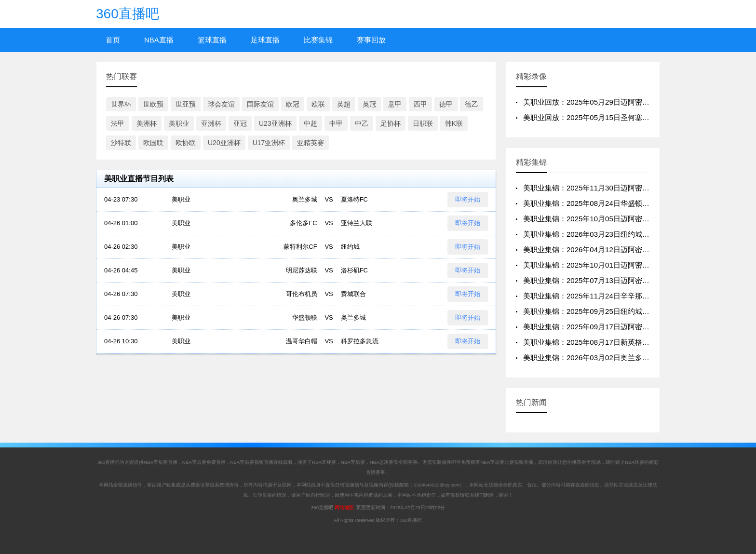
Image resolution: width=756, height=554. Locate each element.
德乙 (472, 104)
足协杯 (391, 123)
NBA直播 (159, 40)
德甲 (446, 104)
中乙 (362, 123)
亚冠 (240, 123)
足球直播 (265, 40)
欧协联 (186, 143)
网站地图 (344, 507)
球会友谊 (221, 104)
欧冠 (293, 104)
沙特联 (121, 143)
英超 (344, 104)
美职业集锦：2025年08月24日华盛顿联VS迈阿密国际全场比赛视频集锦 (638, 203)
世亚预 (186, 104)
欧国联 (153, 143)
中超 (310, 123)
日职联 (423, 123)
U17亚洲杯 (269, 143)
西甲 (420, 104)
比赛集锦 (318, 40)
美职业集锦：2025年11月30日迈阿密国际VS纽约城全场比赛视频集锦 (634, 188)
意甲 (395, 104)
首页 (113, 40)
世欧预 (153, 104)
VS (329, 200)
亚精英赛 (310, 143)
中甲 (336, 123)
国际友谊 (260, 104)
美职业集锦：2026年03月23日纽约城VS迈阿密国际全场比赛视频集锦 (634, 234)
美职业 (179, 123)
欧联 (318, 104)
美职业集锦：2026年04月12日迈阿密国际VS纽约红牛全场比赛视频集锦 (638, 250)
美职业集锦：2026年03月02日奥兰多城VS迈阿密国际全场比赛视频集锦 (638, 358)
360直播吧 (128, 14)
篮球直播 (212, 40)
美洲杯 (147, 123)
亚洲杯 (211, 123)
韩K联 (454, 123)
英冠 (369, 104)
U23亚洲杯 (275, 123)
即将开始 (468, 199)
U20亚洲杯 (224, 143)
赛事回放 (371, 40)
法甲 (118, 123)
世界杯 (121, 104)
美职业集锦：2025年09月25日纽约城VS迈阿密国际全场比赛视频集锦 (634, 311)
